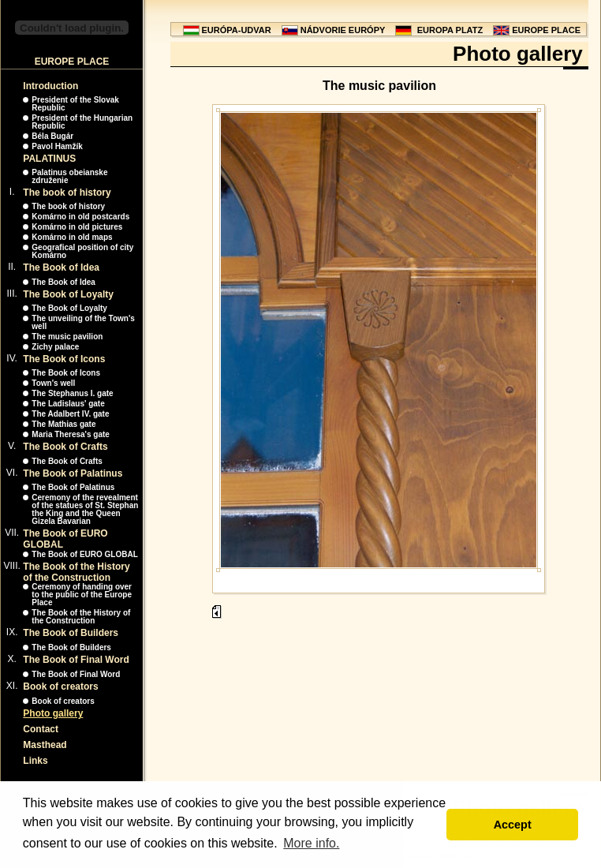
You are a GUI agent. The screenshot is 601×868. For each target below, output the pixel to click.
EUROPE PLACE (546, 30)
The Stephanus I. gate (72, 393)
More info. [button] (311, 843)
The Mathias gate (63, 424)
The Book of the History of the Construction (76, 572)
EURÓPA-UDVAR (237, 30)
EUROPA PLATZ (450, 30)
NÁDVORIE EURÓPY (343, 30)
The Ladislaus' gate (68, 404)
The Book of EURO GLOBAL (84, 554)
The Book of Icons (64, 359)
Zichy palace (55, 347)
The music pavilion (67, 337)
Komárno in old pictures (77, 227)
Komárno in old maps (72, 237)
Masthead (45, 745)
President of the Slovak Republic (75, 104)
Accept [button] (513, 825)
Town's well (53, 383)
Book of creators (60, 687)
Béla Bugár (52, 136)
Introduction (50, 86)
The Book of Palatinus (73, 473)
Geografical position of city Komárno (82, 251)
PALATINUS (49, 159)
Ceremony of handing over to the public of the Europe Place (82, 595)
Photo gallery (53, 713)
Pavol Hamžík (57, 146)
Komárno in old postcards (80, 217)
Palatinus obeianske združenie (69, 176)
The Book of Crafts (65, 447)
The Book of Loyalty (68, 294)
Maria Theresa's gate (71, 434)
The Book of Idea (61, 268)
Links (35, 761)
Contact (41, 729)
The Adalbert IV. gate (70, 414)
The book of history (67, 193)
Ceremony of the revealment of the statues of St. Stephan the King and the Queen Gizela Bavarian (85, 509)
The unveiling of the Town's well (83, 322)
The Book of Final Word (76, 660)
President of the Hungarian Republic (82, 122)
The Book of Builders (71, 633)
